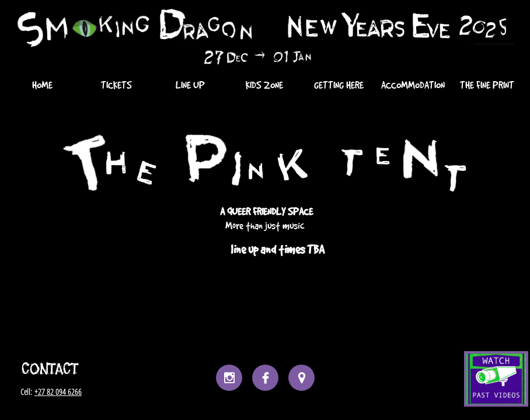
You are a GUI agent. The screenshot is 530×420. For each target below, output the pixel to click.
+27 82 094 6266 (58, 392)
